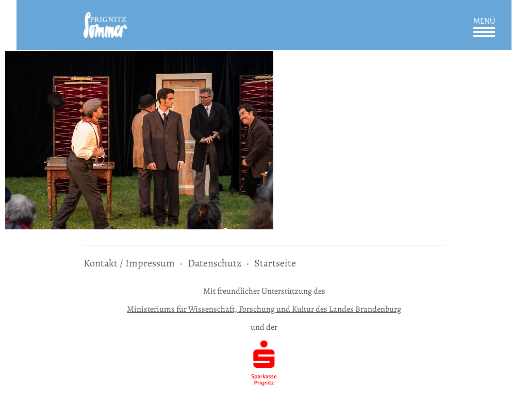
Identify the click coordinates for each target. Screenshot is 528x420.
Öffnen (484, 32)
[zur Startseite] (105, 19)
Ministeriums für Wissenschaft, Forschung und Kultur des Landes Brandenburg (264, 309)
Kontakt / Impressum (129, 263)
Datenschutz (214, 263)
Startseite (275, 263)
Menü (484, 21)
